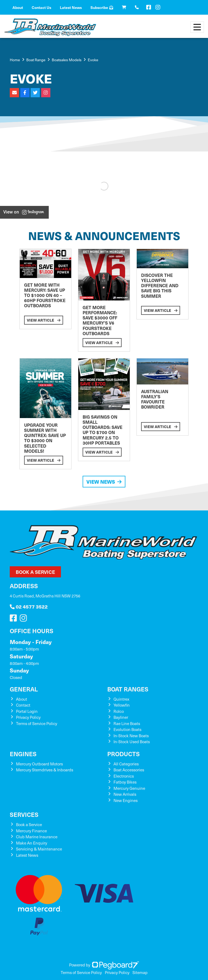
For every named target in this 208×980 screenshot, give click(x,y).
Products (123, 754)
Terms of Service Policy (37, 723)
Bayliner (121, 717)
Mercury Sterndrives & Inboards (45, 770)
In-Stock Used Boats (132, 742)
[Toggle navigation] (197, 27)
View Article (44, 320)
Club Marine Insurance (37, 837)
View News (104, 482)
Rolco (119, 711)
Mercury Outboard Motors (39, 764)
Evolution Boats (127, 729)
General (24, 689)
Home (15, 60)
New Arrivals (125, 794)
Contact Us (41, 7)
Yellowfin (122, 705)
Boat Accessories (129, 770)
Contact (23, 705)
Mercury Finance (31, 831)
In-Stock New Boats (131, 736)
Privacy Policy (28, 717)
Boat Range (36, 60)
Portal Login (27, 711)
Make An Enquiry (32, 843)
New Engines (126, 800)
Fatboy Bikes (125, 782)
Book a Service (35, 572)
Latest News (71, 7)
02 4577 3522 (29, 607)
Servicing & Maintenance (39, 849)
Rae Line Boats (127, 723)
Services (24, 814)
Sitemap (140, 972)
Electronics (124, 776)
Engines (23, 754)
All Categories (126, 764)
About (18, 7)
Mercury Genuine (129, 788)
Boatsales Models (67, 60)
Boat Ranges (128, 689)
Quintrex (121, 699)
